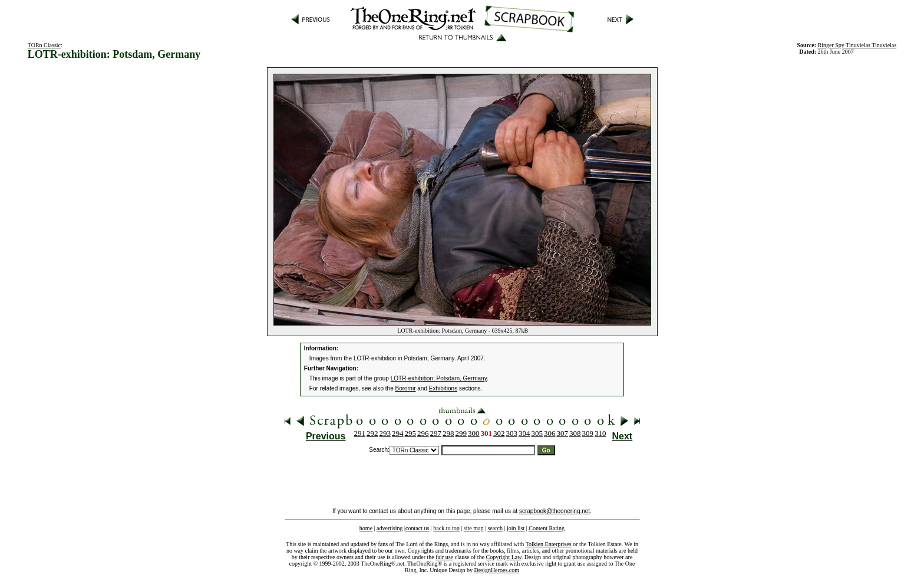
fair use (444, 557)
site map (474, 528)
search (495, 528)
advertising (390, 528)
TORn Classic (44, 45)
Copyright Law (504, 557)
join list (516, 528)
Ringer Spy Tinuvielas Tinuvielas (857, 45)
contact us (417, 528)
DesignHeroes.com (497, 570)
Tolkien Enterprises (549, 544)
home (366, 528)
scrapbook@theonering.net (555, 511)
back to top (446, 528)
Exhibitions (443, 388)
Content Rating (547, 528)
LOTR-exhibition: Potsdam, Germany (439, 378)
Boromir (406, 388)
